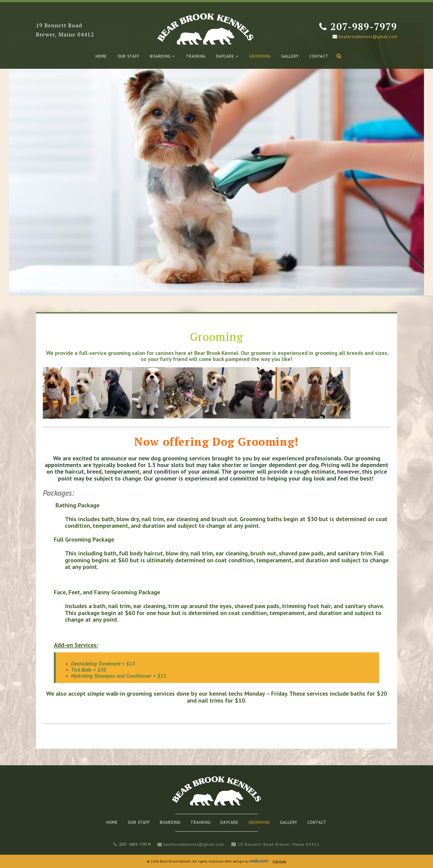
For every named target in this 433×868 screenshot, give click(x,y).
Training (196, 56)
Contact (319, 56)
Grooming (260, 56)
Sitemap (279, 861)
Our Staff (129, 56)
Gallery (290, 56)
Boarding (160, 56)
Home (101, 56)
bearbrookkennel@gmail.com (368, 37)
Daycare (225, 56)
